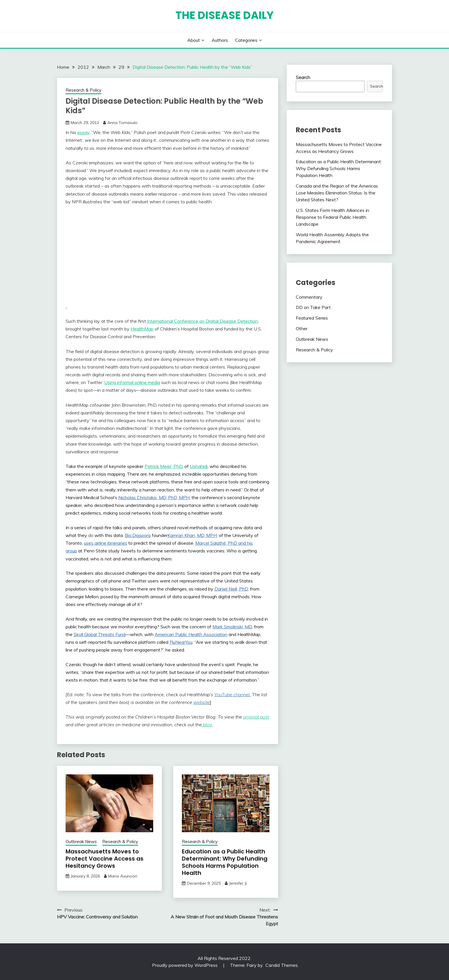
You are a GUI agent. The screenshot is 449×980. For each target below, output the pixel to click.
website (202, 702)
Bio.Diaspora (138, 535)
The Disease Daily (225, 15)
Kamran (175, 535)
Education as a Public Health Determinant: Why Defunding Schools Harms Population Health (225, 862)
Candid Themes (282, 965)
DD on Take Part (313, 307)
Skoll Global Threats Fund (100, 634)
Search (303, 77)
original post (256, 717)
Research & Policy (83, 90)
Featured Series (312, 318)
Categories (246, 40)
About (194, 40)
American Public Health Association (191, 634)
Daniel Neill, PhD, (232, 589)
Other (302, 328)
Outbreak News (81, 842)
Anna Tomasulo (122, 123)
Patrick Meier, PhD (164, 466)
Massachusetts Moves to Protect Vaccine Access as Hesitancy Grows (105, 859)
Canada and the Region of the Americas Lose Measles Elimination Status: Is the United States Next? (337, 193)
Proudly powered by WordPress (185, 965)
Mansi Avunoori (123, 876)
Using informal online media (132, 382)
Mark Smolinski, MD (232, 627)
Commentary (309, 297)
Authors (220, 40)
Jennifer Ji (238, 883)
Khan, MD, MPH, (200, 535)
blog (207, 725)
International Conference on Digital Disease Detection (202, 321)
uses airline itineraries (106, 543)
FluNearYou (181, 642)
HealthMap (142, 329)
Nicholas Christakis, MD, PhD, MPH (154, 497)
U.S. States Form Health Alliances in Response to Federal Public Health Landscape (332, 217)
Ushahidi (199, 466)
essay (83, 132)
